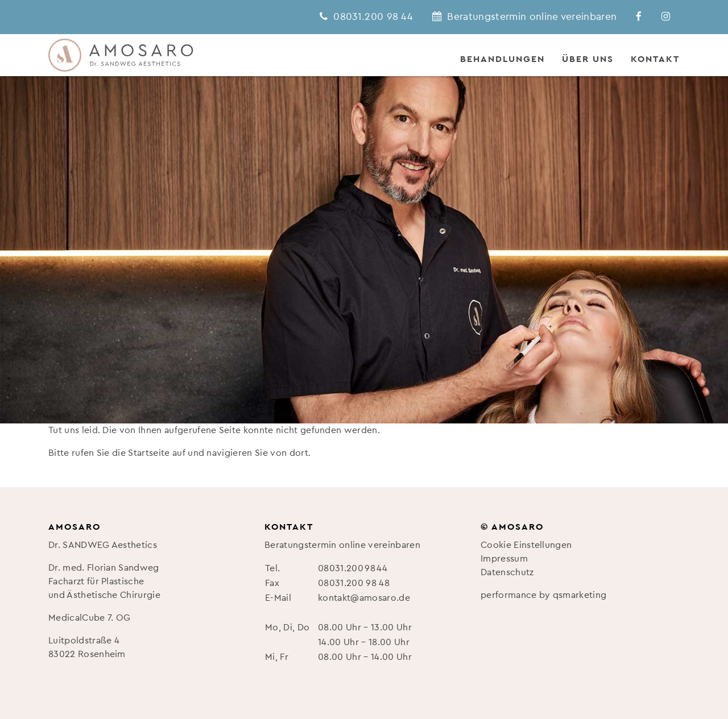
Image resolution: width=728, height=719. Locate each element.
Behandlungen (502, 59)
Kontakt (655, 59)
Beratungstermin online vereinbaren (342, 545)
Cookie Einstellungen (526, 545)
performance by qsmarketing (543, 595)
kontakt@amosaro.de (364, 598)
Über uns (588, 59)
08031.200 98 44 (353, 568)
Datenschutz (507, 572)
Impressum (504, 559)
